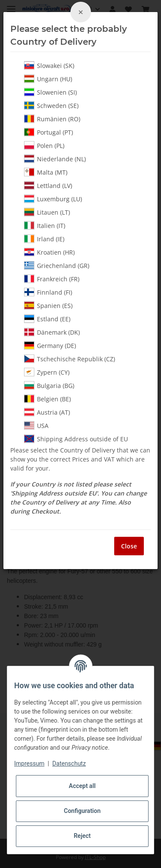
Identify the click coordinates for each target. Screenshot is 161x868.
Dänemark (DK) (52, 332)
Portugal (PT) (49, 132)
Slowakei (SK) (49, 65)
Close (129, 546)
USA (36, 425)
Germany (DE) (50, 345)
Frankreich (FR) (52, 279)
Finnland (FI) (48, 292)
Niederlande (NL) (55, 159)
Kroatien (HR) (49, 252)
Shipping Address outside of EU (76, 439)
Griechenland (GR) (57, 265)
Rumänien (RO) (52, 119)
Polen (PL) (44, 145)
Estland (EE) (47, 319)
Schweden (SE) (51, 105)
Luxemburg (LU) (53, 199)
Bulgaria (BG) (49, 385)
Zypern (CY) (47, 372)
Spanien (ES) (48, 305)
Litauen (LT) (47, 212)
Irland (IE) (44, 239)
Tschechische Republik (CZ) (70, 359)
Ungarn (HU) (48, 79)
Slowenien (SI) (50, 92)
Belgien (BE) (47, 399)
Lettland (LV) (48, 185)
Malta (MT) (46, 172)
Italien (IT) (45, 225)
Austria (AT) (47, 412)
